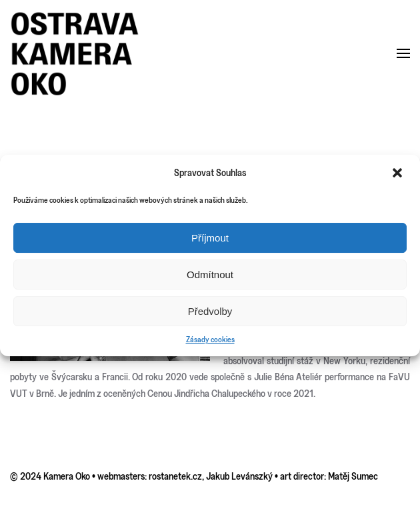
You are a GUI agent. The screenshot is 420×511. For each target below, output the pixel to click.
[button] (399, 173)
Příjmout (210, 238)
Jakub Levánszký (239, 476)
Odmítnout (210, 275)
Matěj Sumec (353, 476)
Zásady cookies (210, 339)
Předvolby (210, 311)
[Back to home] (75, 54)
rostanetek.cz (175, 476)
